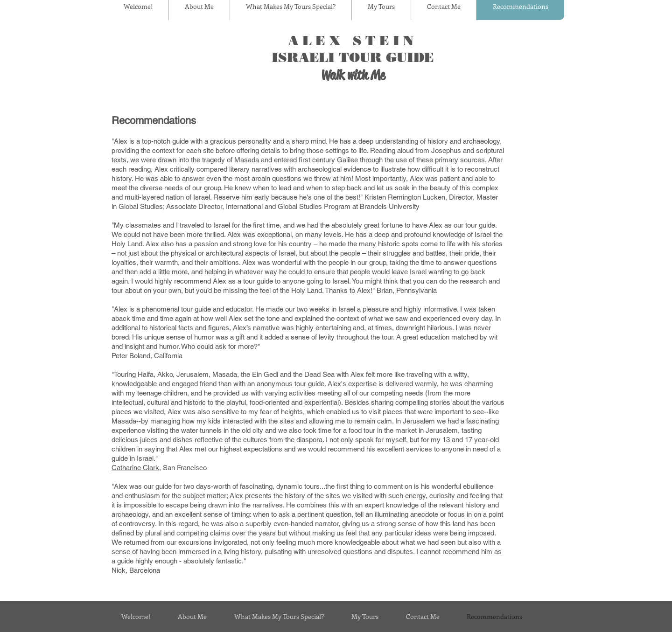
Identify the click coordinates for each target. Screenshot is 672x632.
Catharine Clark (135, 468)
